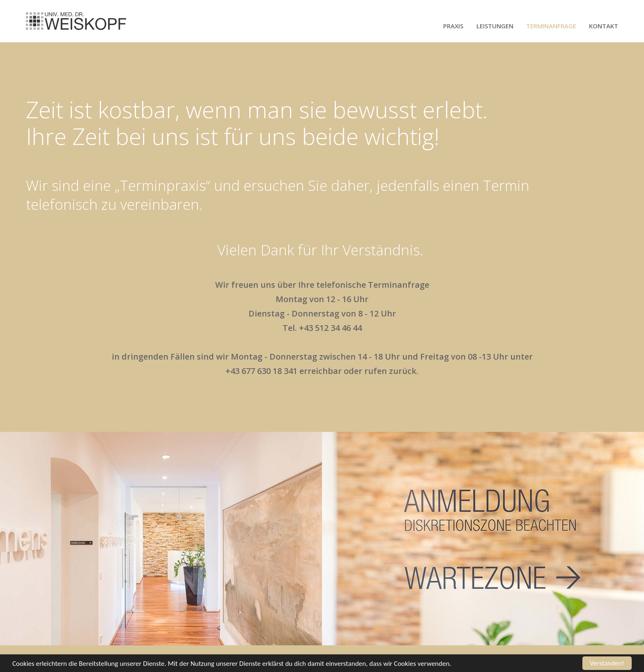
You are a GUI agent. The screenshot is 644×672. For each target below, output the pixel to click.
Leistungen (495, 26)
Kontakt (604, 26)
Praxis (453, 26)
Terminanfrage (551, 26)
